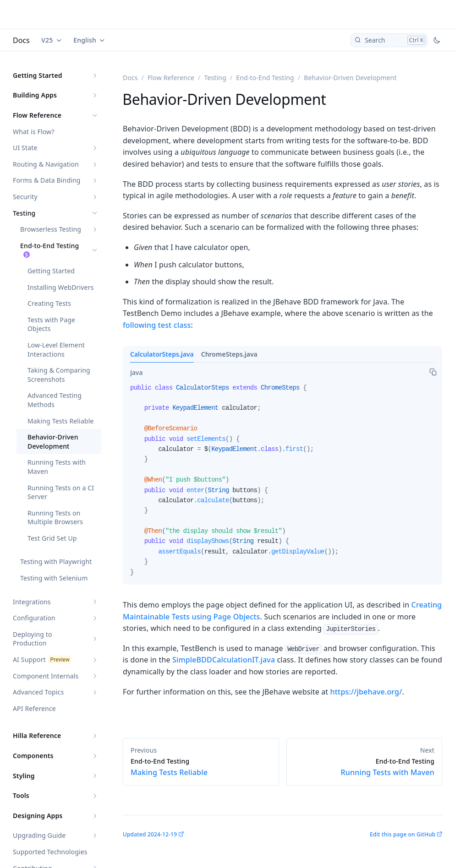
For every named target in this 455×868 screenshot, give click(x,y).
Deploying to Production (33, 639)
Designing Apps (38, 816)
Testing (24, 213)
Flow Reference (37, 115)
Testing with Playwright (56, 561)
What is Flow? (34, 132)
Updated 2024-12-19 (150, 834)
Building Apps (35, 95)
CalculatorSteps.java (162, 354)
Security (25, 197)
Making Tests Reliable (61, 421)
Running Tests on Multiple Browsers (55, 518)
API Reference (34, 708)
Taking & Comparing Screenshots (59, 375)
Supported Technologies (50, 852)
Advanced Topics (38, 692)
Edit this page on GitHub (403, 834)
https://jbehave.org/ (366, 692)
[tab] (136, 373)
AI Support (29, 659)
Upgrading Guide (39, 835)
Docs (21, 40)
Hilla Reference (37, 735)
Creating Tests (49, 303)
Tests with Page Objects (51, 324)
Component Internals (46, 676)
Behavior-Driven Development (53, 442)
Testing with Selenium (54, 578)
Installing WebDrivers (60, 287)
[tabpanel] (282, 484)
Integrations (32, 602)
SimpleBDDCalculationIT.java (224, 660)
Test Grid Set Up (52, 538)
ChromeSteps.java (229, 354)
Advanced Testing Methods (55, 400)
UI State (25, 148)
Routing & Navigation (46, 164)
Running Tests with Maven (57, 467)
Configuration (34, 618)
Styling (24, 776)
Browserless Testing (51, 229)
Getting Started (38, 75)
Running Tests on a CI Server (61, 492)
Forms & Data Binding (47, 180)
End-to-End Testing (49, 246)
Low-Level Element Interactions (56, 350)
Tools (21, 795)
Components (33, 756)
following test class (157, 325)
